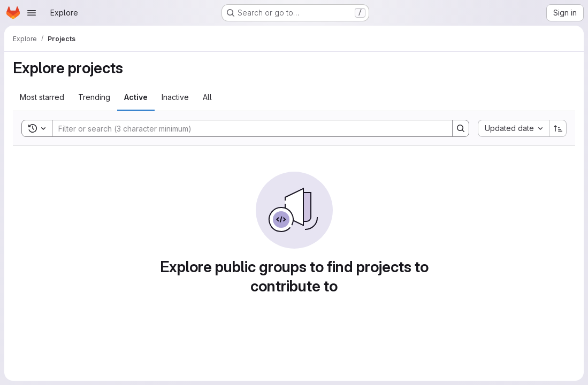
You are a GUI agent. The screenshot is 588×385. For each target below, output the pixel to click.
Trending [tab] (94, 97)
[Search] (247, 128)
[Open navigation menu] (32, 13)
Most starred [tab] (42, 97)
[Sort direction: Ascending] (558, 128)
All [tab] (207, 97)
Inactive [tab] (175, 97)
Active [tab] (136, 97)
